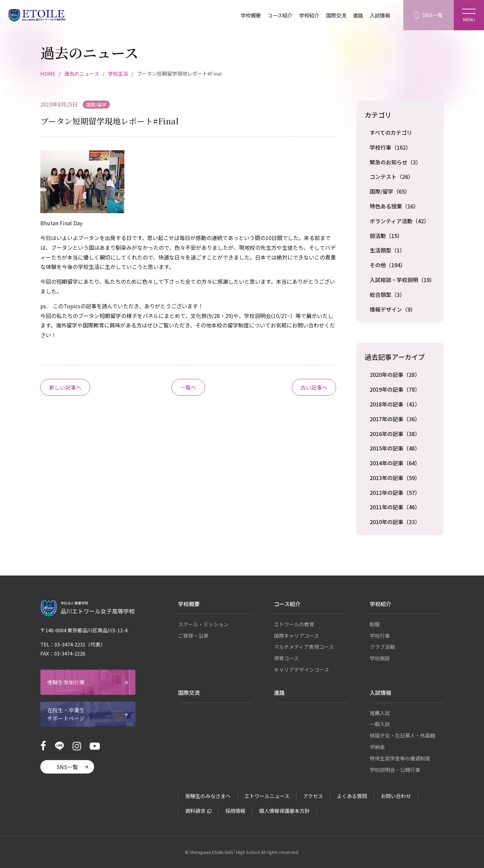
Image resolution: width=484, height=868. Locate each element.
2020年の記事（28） (395, 374)
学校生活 (118, 73)
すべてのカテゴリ (391, 132)
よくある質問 (352, 796)
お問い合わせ (396, 796)
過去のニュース (82, 73)
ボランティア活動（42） (399, 221)
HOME (48, 73)
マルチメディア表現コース (304, 647)
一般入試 (380, 724)
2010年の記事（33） (395, 522)
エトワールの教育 (294, 624)
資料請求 (195, 811)
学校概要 (244, 15)
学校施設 (380, 658)
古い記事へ (314, 387)
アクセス (313, 796)
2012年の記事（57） (395, 492)
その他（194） (388, 265)
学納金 (377, 747)
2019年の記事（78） (395, 389)
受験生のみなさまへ (208, 796)
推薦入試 (380, 713)
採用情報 (235, 811)
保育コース (286, 658)
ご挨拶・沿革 (193, 636)
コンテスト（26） (392, 176)
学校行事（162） (390, 147)
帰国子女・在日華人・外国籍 (402, 735)
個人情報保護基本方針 (284, 811)
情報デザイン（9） (393, 309)
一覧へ (188, 387)
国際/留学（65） (390, 191)
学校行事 (380, 636)
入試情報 (379, 15)
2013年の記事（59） (395, 478)
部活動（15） (386, 236)
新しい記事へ (65, 387)
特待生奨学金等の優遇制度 (400, 758)
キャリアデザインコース (301, 669)
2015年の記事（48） (395, 448)
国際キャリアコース (296, 636)
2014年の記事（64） (395, 463)
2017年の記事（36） (395, 419)
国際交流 (333, 15)
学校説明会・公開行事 (395, 770)
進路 (356, 15)
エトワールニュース (267, 796)
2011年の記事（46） (395, 507)
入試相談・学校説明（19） (402, 280)
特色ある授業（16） (394, 206)
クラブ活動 (382, 647)
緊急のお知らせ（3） (395, 162)
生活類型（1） (387, 250)
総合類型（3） (387, 294)
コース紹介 (274, 15)
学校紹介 (305, 15)
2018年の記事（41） (395, 404)
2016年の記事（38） (395, 434)
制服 (375, 624)
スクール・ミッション (203, 624)
